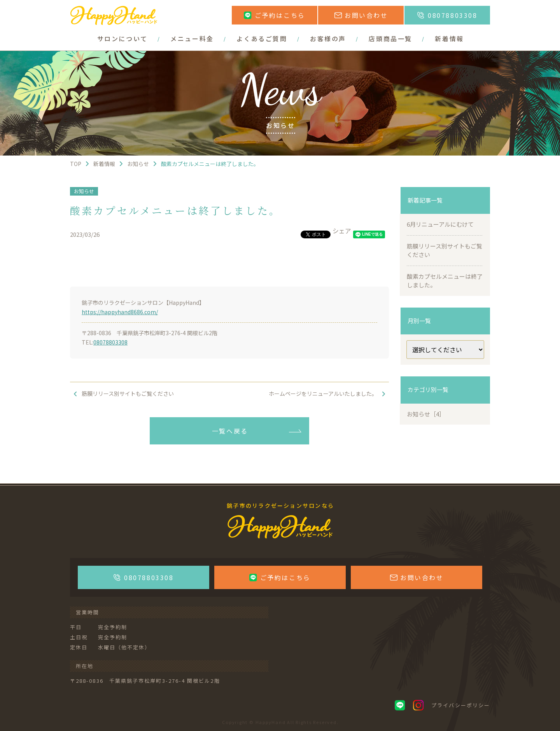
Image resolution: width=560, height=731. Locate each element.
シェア (342, 231)
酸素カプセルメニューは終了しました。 (445, 281)
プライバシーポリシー (461, 705)
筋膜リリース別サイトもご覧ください (444, 250)
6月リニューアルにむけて (440, 224)
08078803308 (110, 342)
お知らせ (84, 191)
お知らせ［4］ (426, 414)
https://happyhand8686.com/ (120, 312)
